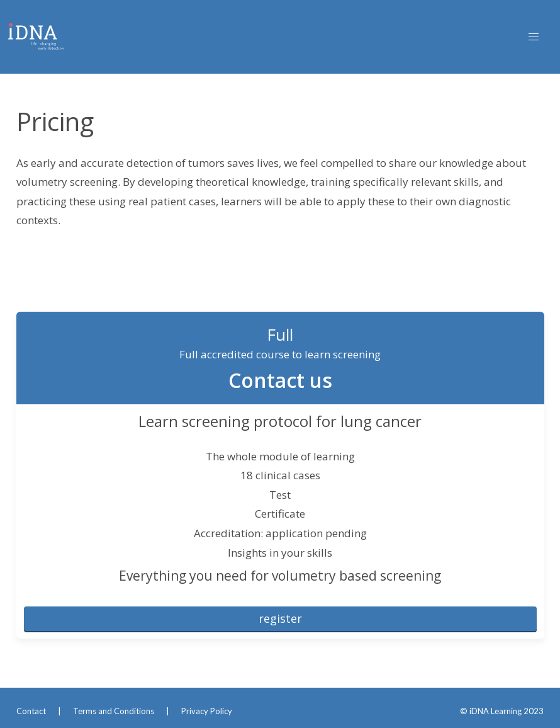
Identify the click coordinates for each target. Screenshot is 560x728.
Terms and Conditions (114, 711)
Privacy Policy (207, 711)
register (280, 618)
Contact (31, 711)
